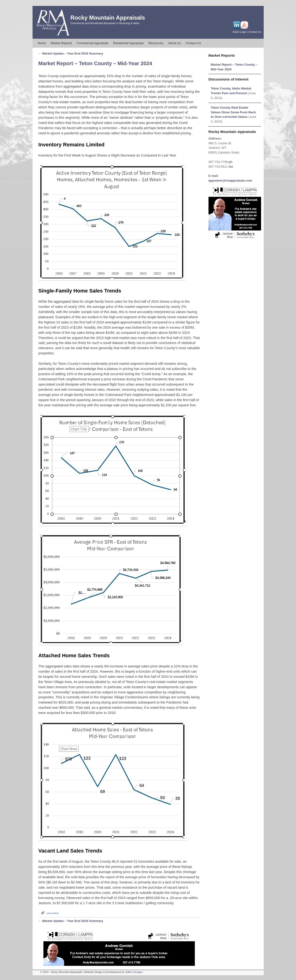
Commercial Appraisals (93, 43)
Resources (156, 43)
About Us (175, 43)
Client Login (239, 32)
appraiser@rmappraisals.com (230, 180)
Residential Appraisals (129, 43)
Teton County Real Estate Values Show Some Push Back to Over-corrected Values (233, 112)
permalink (53, 913)
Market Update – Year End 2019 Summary (71, 53)
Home (42, 43)
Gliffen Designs (134, 972)
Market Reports (61, 43)
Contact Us (255, 32)
